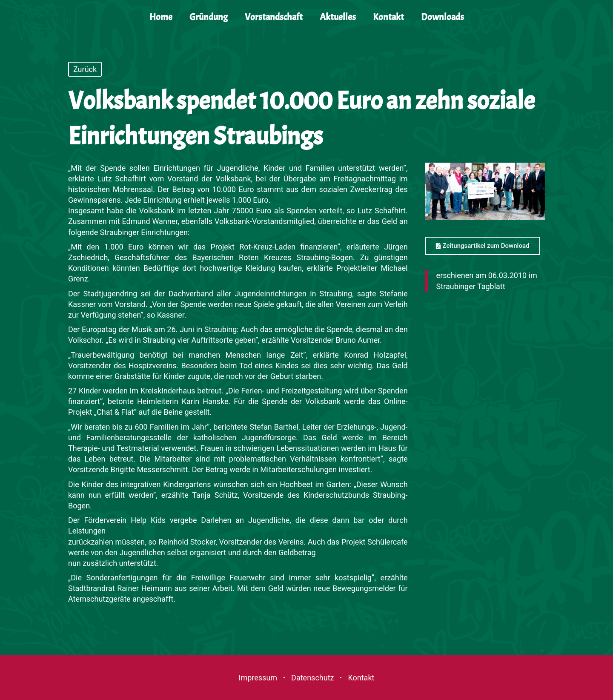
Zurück (85, 69)
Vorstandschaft (274, 17)
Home (161, 17)
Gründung (209, 17)
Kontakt (388, 17)
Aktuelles (338, 17)
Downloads (443, 17)
